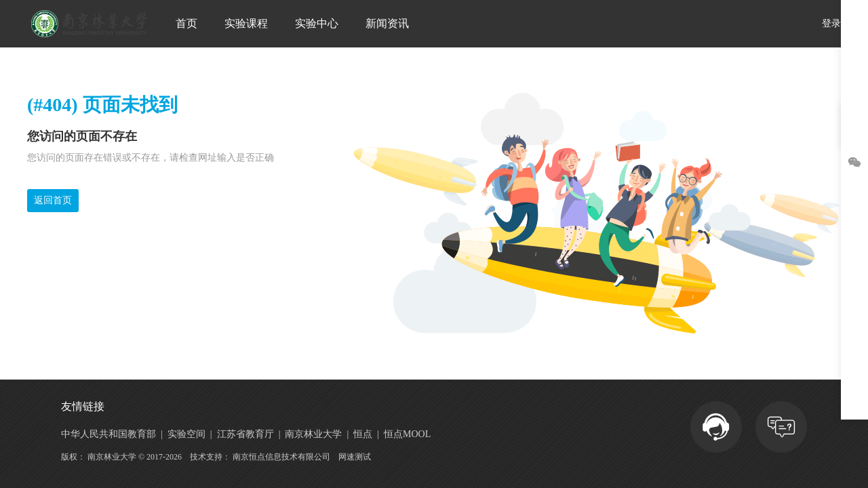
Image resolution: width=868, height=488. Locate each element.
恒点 (363, 434)
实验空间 (186, 434)
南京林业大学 (313, 434)
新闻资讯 (387, 23)
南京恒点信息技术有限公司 (281, 457)
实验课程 (246, 23)
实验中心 (317, 23)
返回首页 (53, 200)
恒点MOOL (407, 434)
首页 (186, 23)
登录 (831, 23)
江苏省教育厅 (245, 434)
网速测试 (355, 457)
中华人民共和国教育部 (108, 434)
